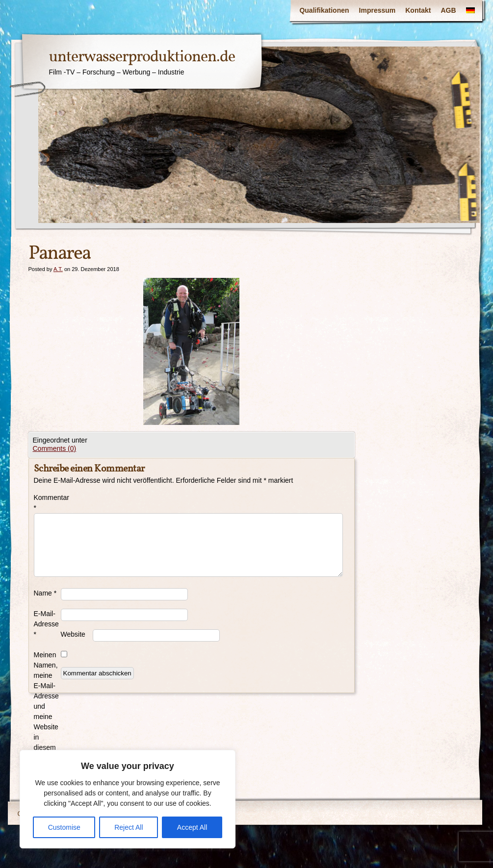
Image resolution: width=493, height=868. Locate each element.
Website (73, 634)
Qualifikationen (324, 10)
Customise (64, 827)
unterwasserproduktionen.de (142, 57)
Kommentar (47, 503)
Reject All (129, 827)
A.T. (58, 269)
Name (45, 593)
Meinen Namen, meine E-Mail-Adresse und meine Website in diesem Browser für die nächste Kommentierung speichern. (47, 727)
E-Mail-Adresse (46, 624)
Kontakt (418, 10)
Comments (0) (55, 448)
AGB (448, 10)
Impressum (377, 10)
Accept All (192, 827)
